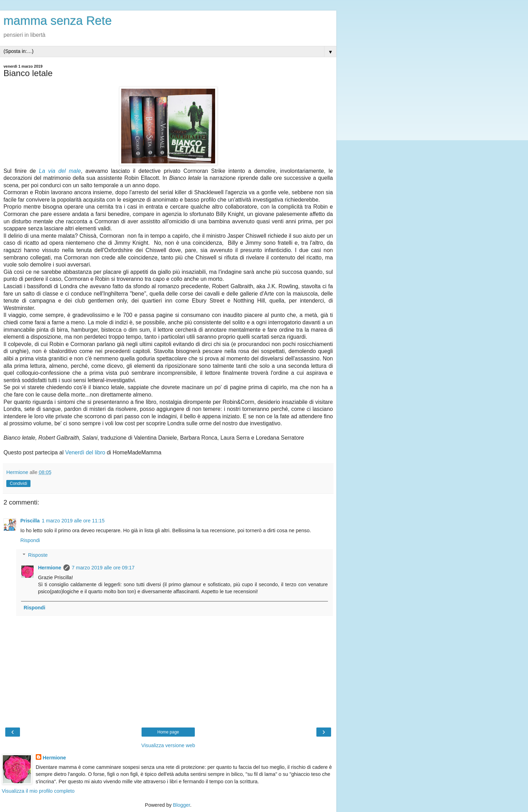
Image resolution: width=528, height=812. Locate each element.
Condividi (18, 483)
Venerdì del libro (85, 452)
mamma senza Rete (58, 21)
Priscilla (30, 521)
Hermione (49, 568)
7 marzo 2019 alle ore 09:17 (103, 568)
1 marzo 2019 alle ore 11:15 (73, 521)
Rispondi (30, 540)
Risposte (38, 555)
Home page (168, 732)
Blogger (182, 805)
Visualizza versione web (168, 745)
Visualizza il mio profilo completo (38, 791)
